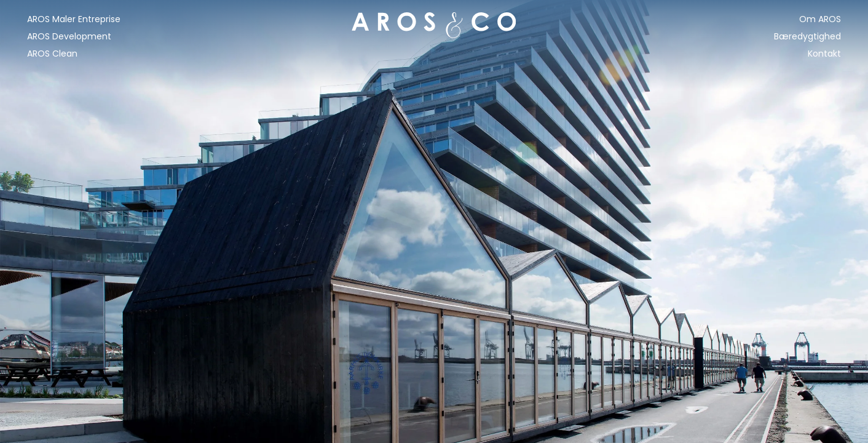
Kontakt (824, 54)
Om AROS (820, 19)
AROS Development (69, 36)
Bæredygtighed (807, 36)
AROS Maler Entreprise (74, 19)
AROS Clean (52, 54)
